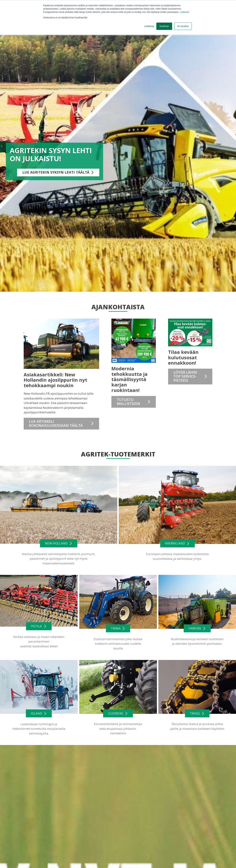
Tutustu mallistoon (128, 402)
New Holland (56, 543)
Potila (36, 626)
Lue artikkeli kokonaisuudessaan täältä (56, 423)
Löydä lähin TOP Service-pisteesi (185, 376)
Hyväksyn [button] (164, 26)
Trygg (195, 713)
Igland (37, 713)
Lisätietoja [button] (149, 26)
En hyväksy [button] (183, 26)
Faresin (195, 628)
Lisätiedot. (185, 12)
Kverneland (175, 543)
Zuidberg (116, 713)
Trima (116, 628)
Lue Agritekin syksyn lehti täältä (56, 172)
